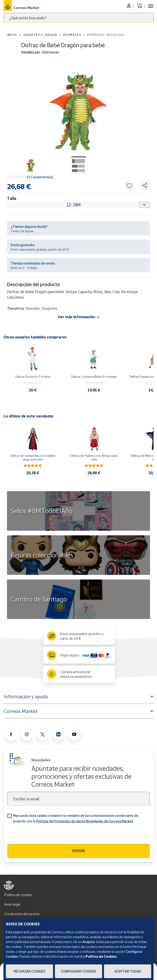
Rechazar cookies (29, 971)
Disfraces (72, 35)
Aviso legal (12, 904)
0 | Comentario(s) (40, 177)
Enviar (79, 851)
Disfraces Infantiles (106, 35)
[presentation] (43, 835)
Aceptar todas (128, 971)
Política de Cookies (101, 956)
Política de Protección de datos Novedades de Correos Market (85, 821)
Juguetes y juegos (40, 35)
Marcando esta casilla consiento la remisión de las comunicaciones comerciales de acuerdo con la (76, 818)
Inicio (12, 35)
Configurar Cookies (78, 971)
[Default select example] (78, 205)
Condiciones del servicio (22, 914)
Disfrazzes (50, 52)
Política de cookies (18, 895)
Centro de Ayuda (22, 231)
